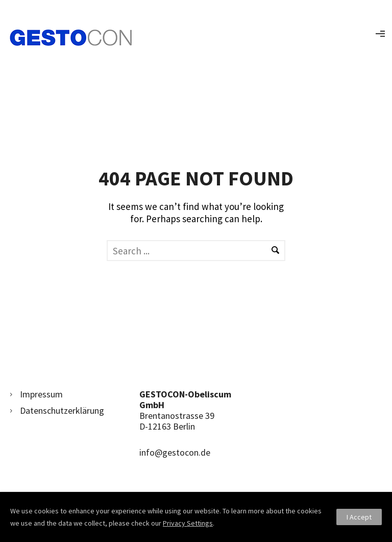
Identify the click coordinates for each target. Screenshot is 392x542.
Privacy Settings (188, 523)
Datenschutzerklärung (62, 410)
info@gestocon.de (175, 452)
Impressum (41, 394)
